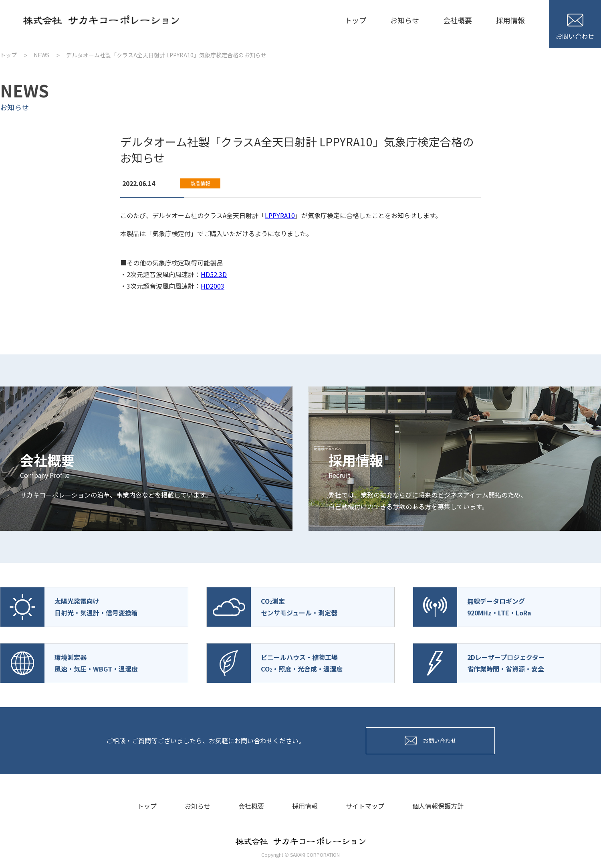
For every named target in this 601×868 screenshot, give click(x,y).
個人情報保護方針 (438, 806)
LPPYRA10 (280, 215)
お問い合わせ (575, 27)
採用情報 (510, 20)
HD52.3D (214, 274)
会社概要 (458, 20)
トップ (355, 20)
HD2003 (213, 286)
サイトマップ (365, 806)
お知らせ (405, 20)
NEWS (41, 55)
